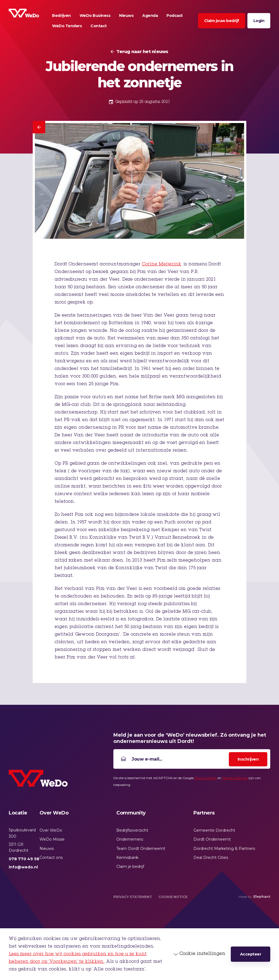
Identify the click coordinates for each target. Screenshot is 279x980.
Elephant (262, 897)
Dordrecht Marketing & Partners (224, 849)
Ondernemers (130, 839)
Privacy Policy (206, 778)
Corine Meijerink (161, 264)
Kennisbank (127, 857)
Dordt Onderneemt (212, 839)
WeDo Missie (52, 839)
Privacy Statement (133, 897)
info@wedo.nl (23, 867)
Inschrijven (248, 759)
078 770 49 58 (24, 859)
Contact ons (51, 857)
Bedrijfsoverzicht (132, 830)
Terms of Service (235, 778)
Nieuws (47, 849)
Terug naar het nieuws (142, 52)
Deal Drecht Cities (211, 857)
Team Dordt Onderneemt (141, 849)
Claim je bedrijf (130, 866)
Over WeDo (51, 830)
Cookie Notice (173, 897)
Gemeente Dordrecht (214, 830)
